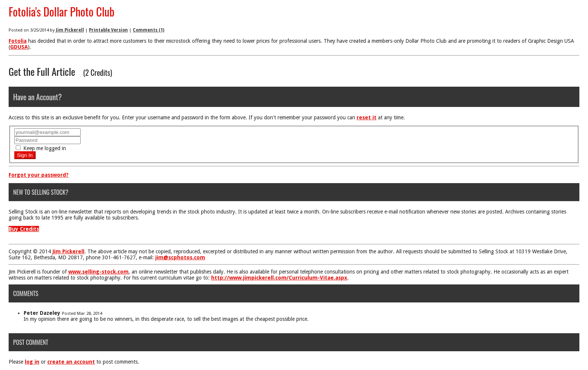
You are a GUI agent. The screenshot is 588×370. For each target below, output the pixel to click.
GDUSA (19, 47)
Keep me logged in (41, 148)
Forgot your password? (39, 175)
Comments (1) (148, 30)
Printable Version (108, 30)
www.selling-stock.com (98, 272)
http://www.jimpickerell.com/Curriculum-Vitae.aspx (279, 278)
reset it (367, 117)
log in (32, 362)
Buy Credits (24, 229)
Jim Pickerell (70, 30)
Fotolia (18, 41)
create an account (71, 362)
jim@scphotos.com (180, 257)
